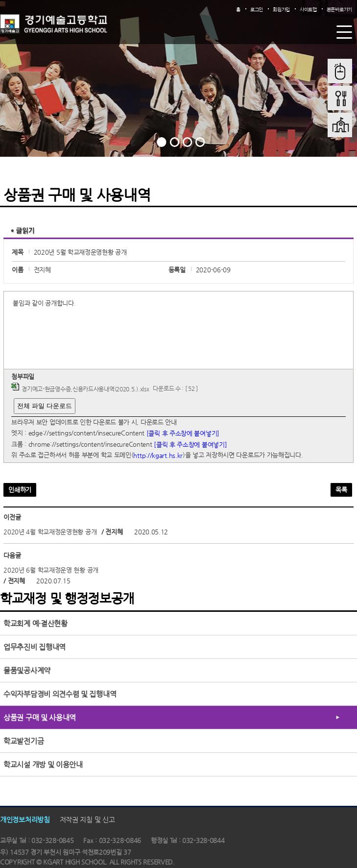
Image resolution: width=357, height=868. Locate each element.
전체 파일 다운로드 (44, 406)
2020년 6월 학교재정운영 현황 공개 (51, 570)
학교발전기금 (24, 741)
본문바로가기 (339, 10)
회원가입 (281, 10)
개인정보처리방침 (25, 820)
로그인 (257, 10)
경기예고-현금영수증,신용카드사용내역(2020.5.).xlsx (85, 389)
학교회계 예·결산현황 (36, 623)
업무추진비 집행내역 (35, 647)
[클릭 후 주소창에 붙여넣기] (183, 433)
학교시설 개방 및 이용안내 (43, 764)
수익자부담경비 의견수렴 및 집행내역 (60, 694)
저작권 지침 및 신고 (87, 820)
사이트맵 (308, 10)
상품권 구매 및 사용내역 (40, 717)
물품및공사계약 (27, 670)
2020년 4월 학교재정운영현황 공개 (50, 532)
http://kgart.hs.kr (158, 455)
